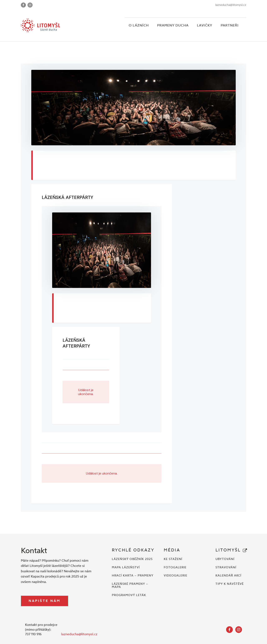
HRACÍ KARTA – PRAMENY (133, 576)
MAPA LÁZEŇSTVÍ (126, 567)
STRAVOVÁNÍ (226, 567)
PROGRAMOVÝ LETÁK (129, 595)
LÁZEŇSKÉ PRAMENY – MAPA (130, 586)
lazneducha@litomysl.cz (231, 5)
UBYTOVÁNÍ (225, 559)
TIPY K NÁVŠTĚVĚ (230, 584)
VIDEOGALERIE (176, 576)
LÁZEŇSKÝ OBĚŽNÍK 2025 (132, 559)
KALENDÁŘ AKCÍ (228, 576)
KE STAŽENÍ (173, 559)
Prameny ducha (173, 25)
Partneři (230, 25)
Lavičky (205, 25)
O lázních (139, 25)
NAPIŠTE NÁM (45, 601)
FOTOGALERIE (175, 567)
